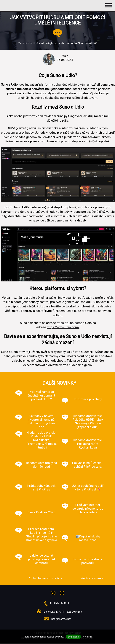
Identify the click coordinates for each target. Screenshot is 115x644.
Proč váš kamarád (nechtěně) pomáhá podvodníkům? (41, 395)
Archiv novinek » (92, 578)
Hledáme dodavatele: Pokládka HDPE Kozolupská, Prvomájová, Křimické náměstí (41, 440)
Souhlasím (73, 637)
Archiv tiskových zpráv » (45, 578)
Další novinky (59, 383)
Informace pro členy (88, 399)
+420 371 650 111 (60, 603)
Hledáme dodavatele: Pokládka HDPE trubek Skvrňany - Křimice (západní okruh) (88, 421)
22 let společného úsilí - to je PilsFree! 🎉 (88, 488)
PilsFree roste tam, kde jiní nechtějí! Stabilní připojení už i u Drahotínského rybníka (41, 534)
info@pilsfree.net (61, 619)
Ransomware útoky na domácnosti (41, 465)
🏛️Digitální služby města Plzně (88, 538)
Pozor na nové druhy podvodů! (88, 561)
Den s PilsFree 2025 (41, 512)
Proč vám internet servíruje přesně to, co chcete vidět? (88, 508)
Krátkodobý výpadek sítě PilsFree (41, 488)
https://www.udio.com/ (63, 327)
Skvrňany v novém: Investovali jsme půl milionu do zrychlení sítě (41, 421)
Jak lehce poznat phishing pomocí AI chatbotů (41, 559)
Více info (88, 637)
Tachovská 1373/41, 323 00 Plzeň (62, 612)
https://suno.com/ (69, 323)
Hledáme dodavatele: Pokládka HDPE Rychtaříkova (88, 444)
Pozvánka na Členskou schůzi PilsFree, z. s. (88, 465)
